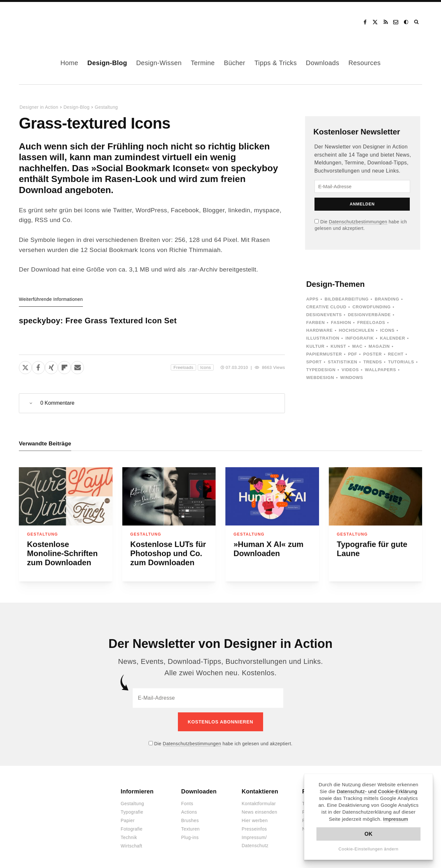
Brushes (190, 816)
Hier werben (255, 816)
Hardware (319, 330)
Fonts (187, 799)
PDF (353, 354)
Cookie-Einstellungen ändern (369, 849)
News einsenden (259, 808)
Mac (357, 346)
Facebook (365, 22)
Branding (387, 299)
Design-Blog (107, 63)
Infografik (360, 338)
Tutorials (401, 362)
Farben (315, 322)
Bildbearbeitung (347, 299)
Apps (312, 299)
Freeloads (183, 367)
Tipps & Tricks (275, 63)
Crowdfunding (372, 307)
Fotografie (132, 825)
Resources (364, 63)
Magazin (379, 346)
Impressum (396, 819)
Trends (373, 362)
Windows (352, 378)
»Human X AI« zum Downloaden (268, 549)
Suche (417, 22)
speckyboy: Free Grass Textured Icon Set (98, 321)
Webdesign (320, 378)
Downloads (323, 63)
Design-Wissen (159, 63)
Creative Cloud (326, 307)
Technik (129, 833)
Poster (373, 354)
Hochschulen (356, 330)
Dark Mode (407, 22)
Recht (396, 354)
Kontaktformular (259, 799)
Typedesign (321, 370)
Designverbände (369, 315)
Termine (203, 63)
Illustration (323, 338)
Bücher (234, 63)
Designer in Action (53, 22)
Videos (350, 370)
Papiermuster (324, 354)
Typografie (132, 808)
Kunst (338, 346)
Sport (314, 362)
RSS (386, 22)
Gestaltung (106, 107)
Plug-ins (190, 833)
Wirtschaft (131, 842)
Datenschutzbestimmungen (358, 222)
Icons (206, 367)
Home (69, 63)
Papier (128, 816)
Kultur (315, 346)
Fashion (341, 322)
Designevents (324, 315)
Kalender (392, 338)
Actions (189, 808)
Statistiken (342, 362)
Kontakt (396, 22)
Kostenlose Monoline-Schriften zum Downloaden (62, 553)
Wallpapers (381, 370)
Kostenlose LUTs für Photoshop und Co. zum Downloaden (168, 553)
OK (369, 834)
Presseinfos (254, 825)
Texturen (190, 825)
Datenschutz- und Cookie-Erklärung (377, 791)
